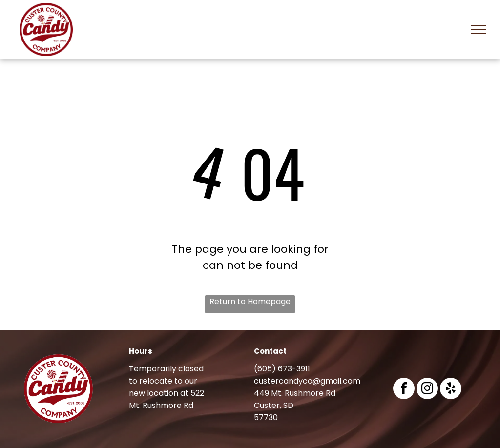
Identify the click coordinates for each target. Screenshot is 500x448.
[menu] (479, 29)
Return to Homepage (250, 301)
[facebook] (404, 390)
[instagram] (427, 390)
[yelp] (451, 390)
